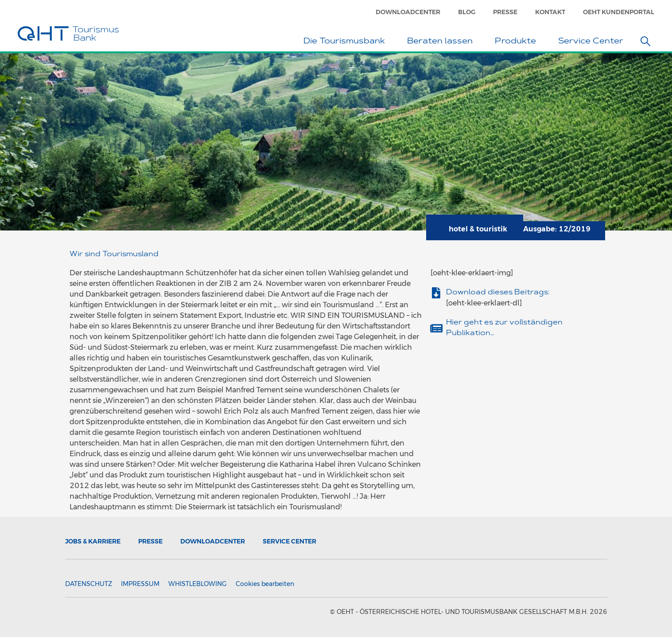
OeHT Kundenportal (619, 12)
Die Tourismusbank (346, 42)
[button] (645, 41)
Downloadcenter (408, 12)
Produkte (518, 42)
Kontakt (550, 12)
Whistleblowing (198, 584)
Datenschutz (89, 584)
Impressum (140, 584)
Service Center (593, 42)
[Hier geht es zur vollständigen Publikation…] (436, 328)
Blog (467, 12)
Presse (505, 12)
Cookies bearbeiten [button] (265, 584)
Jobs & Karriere (93, 541)
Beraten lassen (442, 42)
